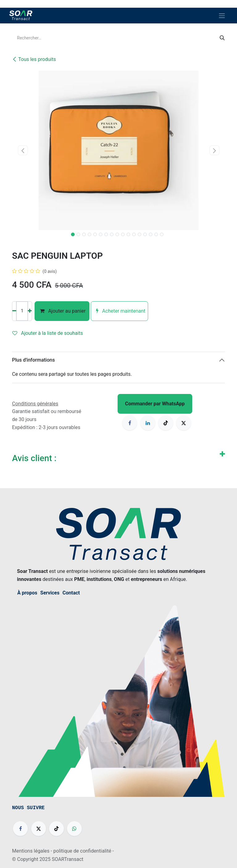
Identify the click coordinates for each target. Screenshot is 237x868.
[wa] (74, 829)
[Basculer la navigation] (222, 16)
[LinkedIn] (148, 423)
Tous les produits (34, 59)
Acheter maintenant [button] (119, 311)
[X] (184, 423)
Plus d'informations (33, 360)
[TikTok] (166, 423)
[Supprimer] (14, 311)
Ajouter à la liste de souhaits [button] (48, 333)
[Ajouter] (30, 311)
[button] (23, 150)
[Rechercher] (222, 38)
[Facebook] (130, 423)
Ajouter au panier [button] (62, 311)
